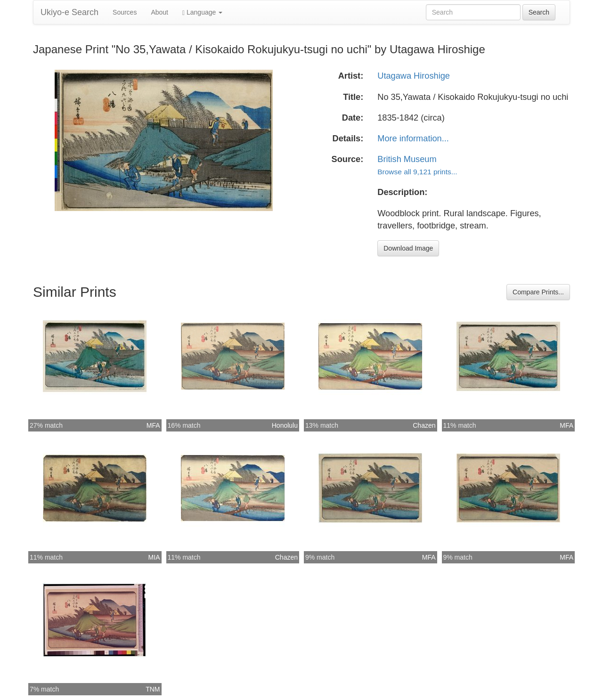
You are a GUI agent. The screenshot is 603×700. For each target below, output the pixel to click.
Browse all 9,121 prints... (417, 172)
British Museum (407, 159)
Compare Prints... (538, 292)
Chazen (424, 425)
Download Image (408, 248)
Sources (125, 12)
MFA (153, 425)
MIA (154, 557)
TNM (153, 689)
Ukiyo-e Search (69, 12)
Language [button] (202, 12)
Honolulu (285, 425)
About (159, 12)
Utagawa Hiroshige (414, 76)
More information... (413, 138)
